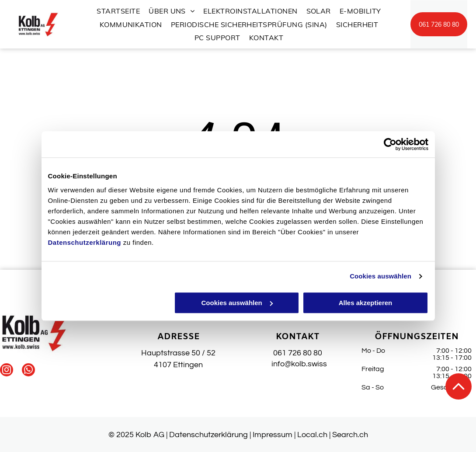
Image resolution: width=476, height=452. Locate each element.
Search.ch (350, 435)
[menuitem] (118, 11)
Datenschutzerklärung (85, 242)
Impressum (273, 435)
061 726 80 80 (298, 353)
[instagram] (7, 371)
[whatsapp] (28, 371)
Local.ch (312, 435)
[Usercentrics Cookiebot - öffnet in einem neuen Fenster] (390, 144)
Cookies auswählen (380, 276)
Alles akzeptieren (366, 303)
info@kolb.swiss (297, 364)
